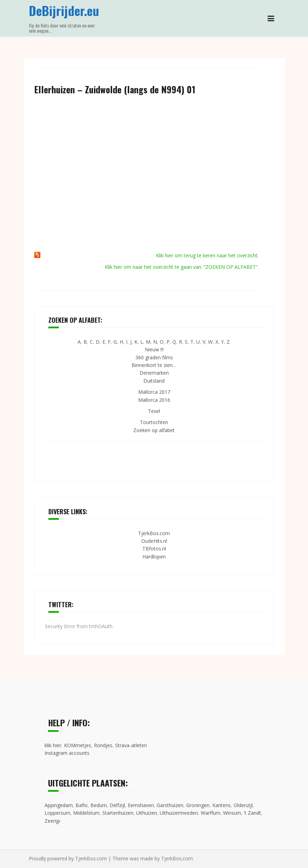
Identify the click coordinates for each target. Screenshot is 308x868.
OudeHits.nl (154, 541)
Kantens (222, 805)
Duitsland (154, 381)
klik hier (53, 745)
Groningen (198, 805)
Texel (154, 411)
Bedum (99, 805)
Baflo (82, 805)
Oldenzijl (243, 805)
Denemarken (154, 373)
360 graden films (154, 357)
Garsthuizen (170, 805)
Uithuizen (147, 813)
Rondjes (103, 745)
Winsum (232, 813)
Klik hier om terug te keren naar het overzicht (207, 255)
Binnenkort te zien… (154, 365)
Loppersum (57, 813)
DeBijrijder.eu (64, 10)
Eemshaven (141, 805)
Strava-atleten (131, 745)
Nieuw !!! (154, 349)
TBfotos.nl (154, 549)
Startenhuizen (118, 813)
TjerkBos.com (154, 533)
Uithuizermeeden (179, 813)
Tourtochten (154, 422)
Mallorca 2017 (154, 392)
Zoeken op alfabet (154, 430)
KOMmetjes (78, 745)
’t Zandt (252, 813)
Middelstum (86, 813)
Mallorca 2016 (154, 400)
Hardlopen (154, 557)
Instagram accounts (67, 753)
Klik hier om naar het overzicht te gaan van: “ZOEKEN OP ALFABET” (181, 267)
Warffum (211, 813)
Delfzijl (117, 805)
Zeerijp (52, 821)
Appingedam (59, 805)
